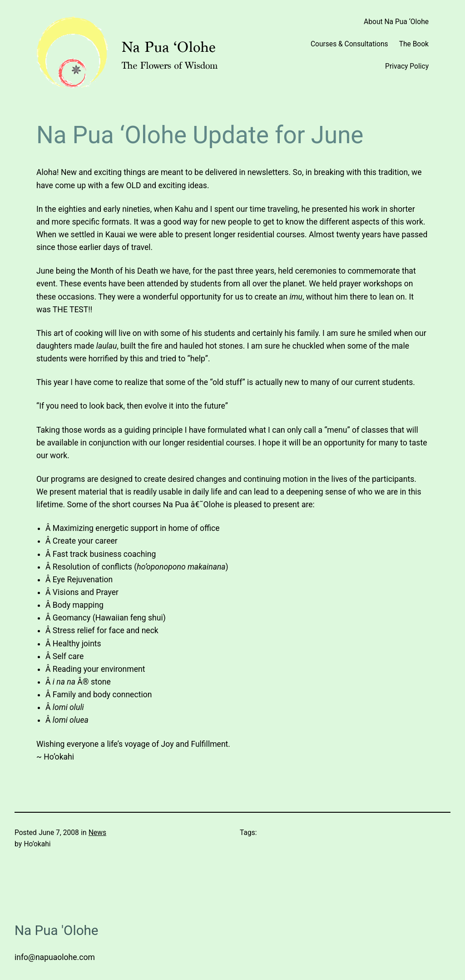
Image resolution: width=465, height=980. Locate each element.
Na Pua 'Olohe (56, 930)
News (97, 833)
